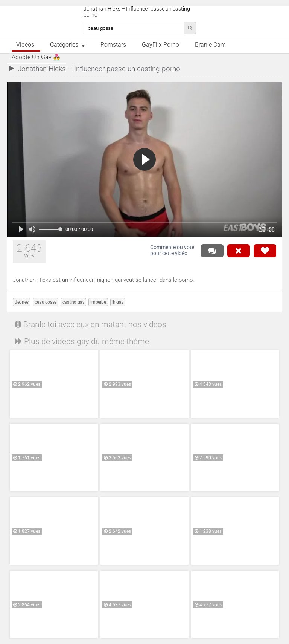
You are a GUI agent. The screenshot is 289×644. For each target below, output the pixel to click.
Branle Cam (210, 45)
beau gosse (46, 302)
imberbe (98, 302)
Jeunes (22, 302)
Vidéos (25, 45)
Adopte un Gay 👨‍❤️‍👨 (36, 57)
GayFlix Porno (160, 45)
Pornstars (113, 45)
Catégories (64, 45)
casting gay (74, 302)
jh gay (118, 302)
